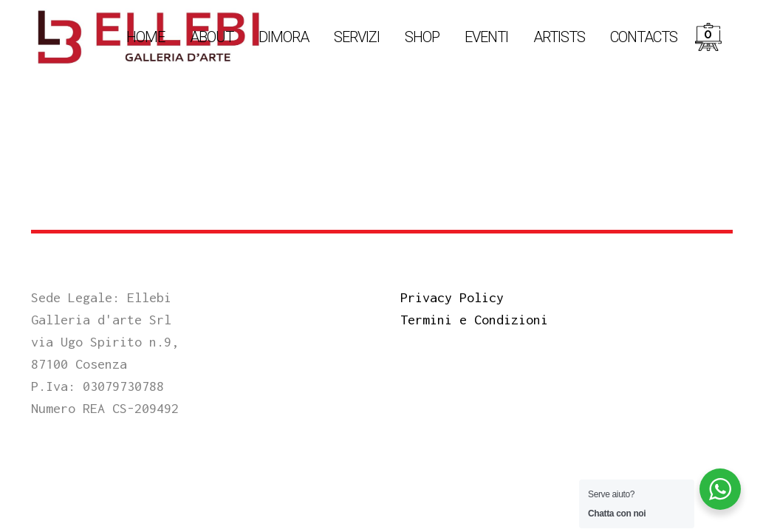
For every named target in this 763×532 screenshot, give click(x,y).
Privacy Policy (452, 297)
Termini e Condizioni (474, 320)
